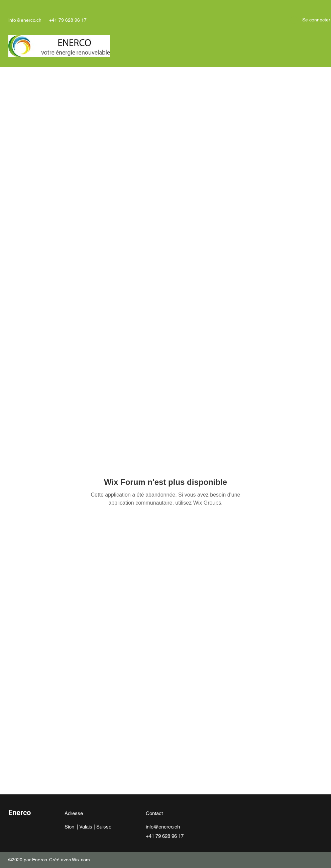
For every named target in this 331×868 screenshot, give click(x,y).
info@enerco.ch (25, 20)
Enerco (20, 813)
